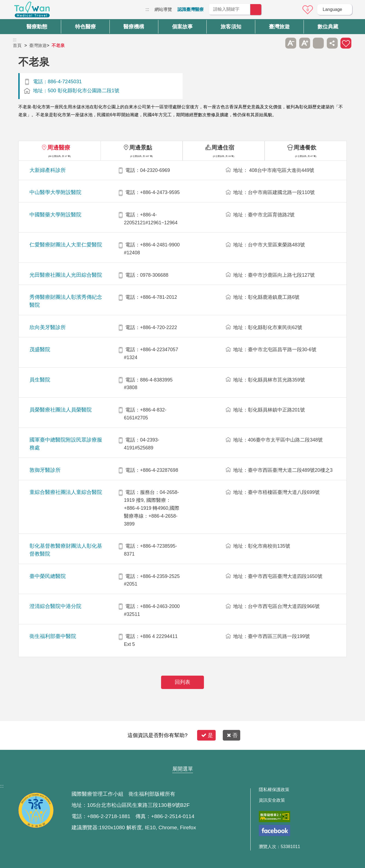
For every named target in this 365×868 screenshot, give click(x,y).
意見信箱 (293, 10)
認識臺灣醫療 (191, 9)
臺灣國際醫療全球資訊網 (32, 11)
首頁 (17, 45)
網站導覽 (163, 9)
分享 (332, 43)
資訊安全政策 (272, 800)
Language (332, 9)
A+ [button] (305, 43)
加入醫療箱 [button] (346, 43)
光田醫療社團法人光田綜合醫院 (66, 275)
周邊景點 (141, 147)
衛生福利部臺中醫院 (53, 636)
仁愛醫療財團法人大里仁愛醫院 (66, 245)
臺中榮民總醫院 (48, 576)
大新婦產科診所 (48, 170)
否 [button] (232, 735)
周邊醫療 (59, 147)
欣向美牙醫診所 (48, 327)
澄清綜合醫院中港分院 (55, 606)
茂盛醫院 (40, 349)
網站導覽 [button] (183, 758)
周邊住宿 (223, 147)
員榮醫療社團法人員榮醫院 (61, 410)
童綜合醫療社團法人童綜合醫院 (66, 492)
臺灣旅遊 (38, 45)
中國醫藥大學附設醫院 (55, 215)
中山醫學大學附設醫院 (55, 192)
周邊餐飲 (305, 147)
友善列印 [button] (318, 43)
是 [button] (207, 735)
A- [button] (291, 43)
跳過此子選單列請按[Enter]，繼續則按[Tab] (277, 43)
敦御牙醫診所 (45, 470)
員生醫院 (40, 380)
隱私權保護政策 (274, 790)
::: (147, 9)
